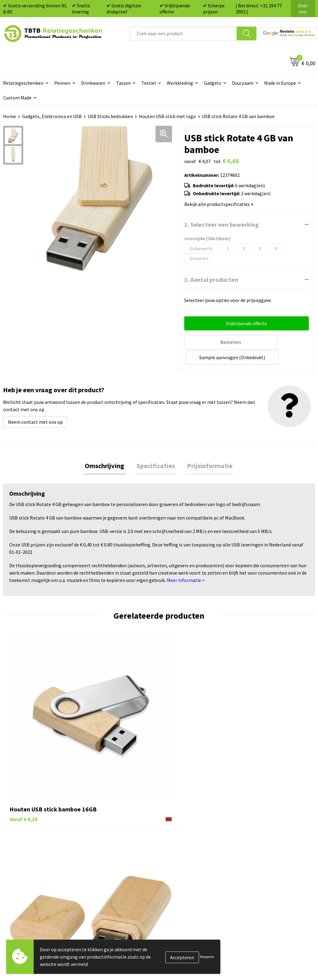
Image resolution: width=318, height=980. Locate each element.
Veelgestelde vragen (111, 803)
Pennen (62, 83)
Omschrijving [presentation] (108, 449)
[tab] (108, 450)
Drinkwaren (93, 83)
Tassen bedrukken (185, 812)
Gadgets (213, 83)
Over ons (303, 9)
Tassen (123, 83)
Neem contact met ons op (35, 405)
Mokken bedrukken (186, 840)
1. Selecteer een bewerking (222, 224)
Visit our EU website (264, 868)
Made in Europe (280, 83)
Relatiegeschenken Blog (269, 821)
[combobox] (183, 34)
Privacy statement (263, 840)
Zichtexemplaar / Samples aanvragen (117, 863)
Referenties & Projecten (269, 830)
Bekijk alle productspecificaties (219, 204)
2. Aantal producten (211, 279)
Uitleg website (105, 821)
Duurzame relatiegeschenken (197, 821)
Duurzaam (243, 83)
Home (9, 116)
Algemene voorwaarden (268, 858)
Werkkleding (180, 83)
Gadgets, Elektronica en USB (52, 116)
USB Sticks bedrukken (110, 116)
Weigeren (207, 957)
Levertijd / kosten (108, 812)
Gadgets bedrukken (187, 830)
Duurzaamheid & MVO (112, 877)
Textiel (149, 83)
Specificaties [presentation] (156, 449)
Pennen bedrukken (186, 803)
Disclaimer (255, 849)
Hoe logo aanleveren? (112, 849)
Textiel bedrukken (185, 849)
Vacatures (254, 812)
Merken (174, 868)
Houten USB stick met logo (167, 116)
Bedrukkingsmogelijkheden (118, 830)
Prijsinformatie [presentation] (207, 449)
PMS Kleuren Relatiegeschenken (123, 840)
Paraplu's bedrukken (188, 858)
